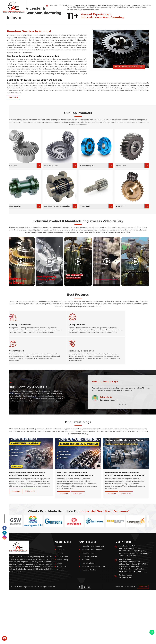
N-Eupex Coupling (87, 239)
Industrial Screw (88, 607)
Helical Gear (121, 239)
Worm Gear (121, 279)
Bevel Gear (12, 239)
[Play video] (21, 334)
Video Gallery (63, 610)
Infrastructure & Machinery (85, 6)
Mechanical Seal (88, 617)
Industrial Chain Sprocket (92, 604)
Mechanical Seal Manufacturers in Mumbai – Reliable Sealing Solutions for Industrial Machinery (125, 528)
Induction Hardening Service (110, 6)
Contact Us (146, 6)
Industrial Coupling (89, 610)
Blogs (60, 617)
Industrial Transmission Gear (93, 600)
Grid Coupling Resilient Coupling (57, 279)
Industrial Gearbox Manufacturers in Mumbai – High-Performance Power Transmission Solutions (27, 528)
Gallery (136, 6)
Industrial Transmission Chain (93, 621)
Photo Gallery (63, 614)
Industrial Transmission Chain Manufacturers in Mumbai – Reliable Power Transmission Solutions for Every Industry (77, 528)
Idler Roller (86, 614)
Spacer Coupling (15, 279)
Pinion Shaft (85, 279)
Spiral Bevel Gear (51, 239)
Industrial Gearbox (89, 624)
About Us (53, 6)
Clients (127, 6)
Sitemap (61, 624)
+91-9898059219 (126, 632)
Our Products (66, 6)
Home (60, 600)
